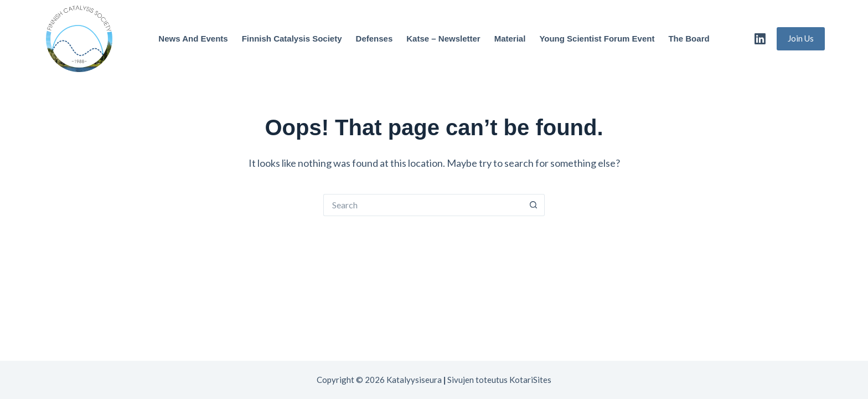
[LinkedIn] (760, 39)
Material (510, 39)
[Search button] (534, 205)
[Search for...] (423, 205)
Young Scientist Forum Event (597, 39)
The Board (689, 39)
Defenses (374, 39)
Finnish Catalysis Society (292, 39)
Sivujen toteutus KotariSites (499, 380)
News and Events (193, 39)
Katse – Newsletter (443, 39)
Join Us (801, 38)
